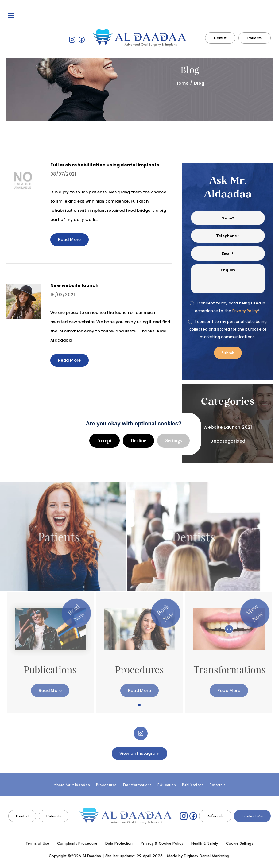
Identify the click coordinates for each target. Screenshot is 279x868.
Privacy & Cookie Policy (162, 843)
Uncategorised (228, 441)
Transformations (108, 15)
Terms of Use (37, 843)
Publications (168, 15)
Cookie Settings (240, 843)
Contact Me (255, 15)
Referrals (195, 15)
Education (140, 15)
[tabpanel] (50, 653)
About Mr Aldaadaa (38, 15)
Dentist (220, 39)
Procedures (75, 15)
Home (182, 83)
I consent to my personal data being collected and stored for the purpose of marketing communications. (228, 329)
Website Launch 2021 (228, 427)
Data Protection (119, 843)
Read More (70, 240)
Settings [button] (173, 441)
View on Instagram (139, 753)
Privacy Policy (245, 311)
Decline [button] (139, 441)
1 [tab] (140, 705)
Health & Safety (205, 843)
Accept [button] (105, 441)
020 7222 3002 (223, 15)
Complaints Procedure (77, 843)
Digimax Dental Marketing (207, 856)
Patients (255, 39)
